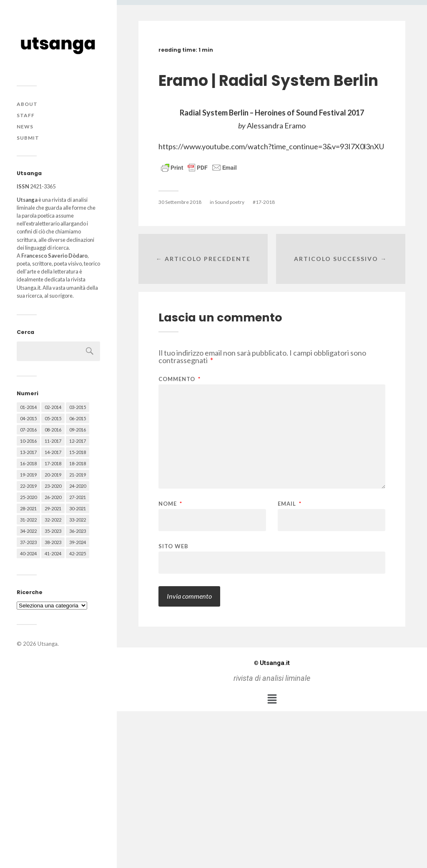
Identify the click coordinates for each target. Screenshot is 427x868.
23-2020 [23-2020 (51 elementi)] (53, 486)
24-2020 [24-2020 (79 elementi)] (78, 486)
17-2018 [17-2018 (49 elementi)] (53, 463)
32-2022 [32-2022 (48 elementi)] (53, 520)
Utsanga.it (272, 663)
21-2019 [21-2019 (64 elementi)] (78, 475)
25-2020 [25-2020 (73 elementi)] (28, 497)
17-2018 (265, 202)
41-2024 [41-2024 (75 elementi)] (53, 553)
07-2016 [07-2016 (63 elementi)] (28, 430)
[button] (272, 699)
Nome (170, 504)
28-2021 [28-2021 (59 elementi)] (28, 508)
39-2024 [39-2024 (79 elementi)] (78, 542)
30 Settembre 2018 (180, 202)
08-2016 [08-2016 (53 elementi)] (53, 430)
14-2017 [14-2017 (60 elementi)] (53, 452)
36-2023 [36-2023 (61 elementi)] (78, 531)
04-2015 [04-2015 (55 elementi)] (28, 418)
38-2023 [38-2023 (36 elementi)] (53, 542)
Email (290, 504)
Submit (28, 138)
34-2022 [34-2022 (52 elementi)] (28, 531)
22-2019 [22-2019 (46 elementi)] (28, 486)
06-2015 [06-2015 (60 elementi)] (78, 418)
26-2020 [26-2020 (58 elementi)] (53, 497)
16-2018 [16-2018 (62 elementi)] (28, 463)
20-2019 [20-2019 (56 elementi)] (53, 475)
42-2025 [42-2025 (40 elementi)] (78, 553)
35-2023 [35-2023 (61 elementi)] (53, 531)
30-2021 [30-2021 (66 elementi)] (78, 508)
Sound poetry (230, 202)
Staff (26, 115)
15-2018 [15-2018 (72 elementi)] (78, 452)
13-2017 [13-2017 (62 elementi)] (28, 452)
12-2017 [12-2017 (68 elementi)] (78, 441)
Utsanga (48, 644)
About (27, 104)
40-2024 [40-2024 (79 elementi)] (28, 553)
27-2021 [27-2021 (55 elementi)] (78, 497)
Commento (180, 379)
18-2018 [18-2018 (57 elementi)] (78, 463)
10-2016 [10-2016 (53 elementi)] (28, 441)
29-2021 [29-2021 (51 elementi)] (53, 508)
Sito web (173, 546)
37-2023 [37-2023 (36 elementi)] (28, 542)
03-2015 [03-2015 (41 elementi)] (78, 407)
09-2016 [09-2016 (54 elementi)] (78, 430)
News (25, 127)
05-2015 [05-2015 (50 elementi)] (53, 418)
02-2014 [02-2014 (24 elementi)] (53, 407)
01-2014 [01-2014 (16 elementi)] (28, 407)
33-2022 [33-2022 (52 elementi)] (78, 520)
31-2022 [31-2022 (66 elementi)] (28, 520)
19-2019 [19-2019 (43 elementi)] (28, 475)
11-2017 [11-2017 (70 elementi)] (53, 441)
